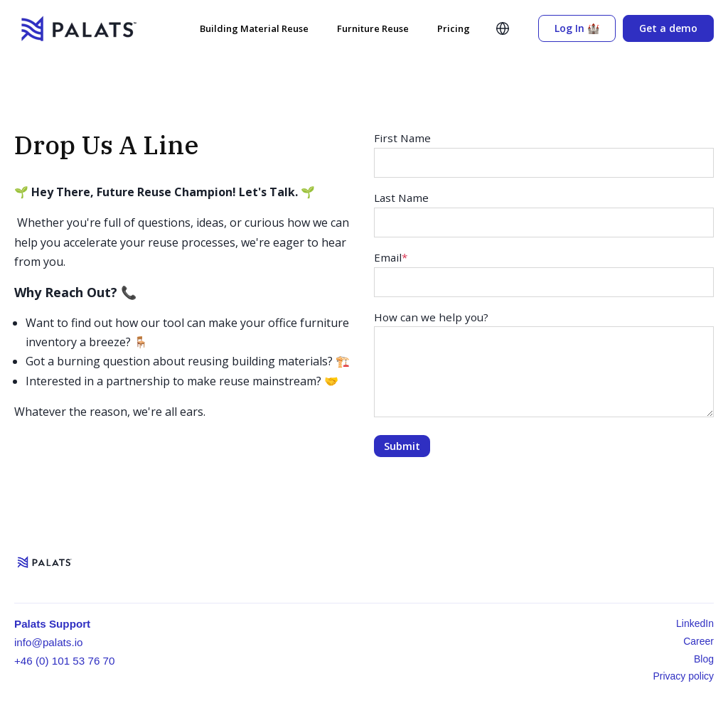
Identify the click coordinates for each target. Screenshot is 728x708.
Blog (704, 659)
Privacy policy (683, 676)
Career (698, 641)
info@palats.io (48, 642)
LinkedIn (695, 623)
